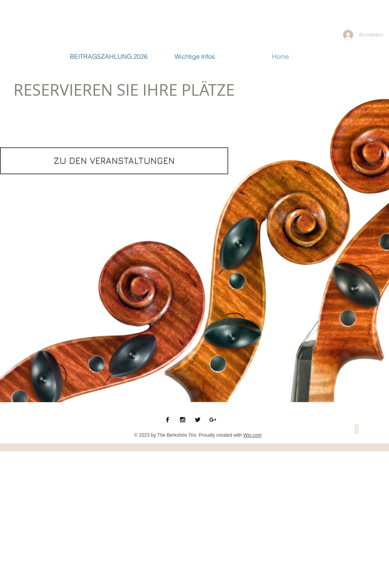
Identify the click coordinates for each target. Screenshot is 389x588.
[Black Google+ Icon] (213, 420)
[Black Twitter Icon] (198, 420)
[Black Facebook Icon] (168, 420)
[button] (357, 429)
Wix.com (252, 435)
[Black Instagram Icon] (183, 420)
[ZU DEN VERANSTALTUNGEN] (114, 161)
